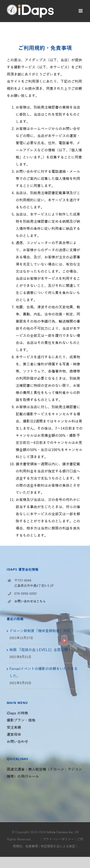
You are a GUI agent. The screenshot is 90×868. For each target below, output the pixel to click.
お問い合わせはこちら (30, 601)
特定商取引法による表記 (58, 846)
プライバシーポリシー (58, 839)
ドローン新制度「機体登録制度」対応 (40, 631)
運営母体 (14, 735)
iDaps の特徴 (17, 713)
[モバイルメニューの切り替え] (81, 11)
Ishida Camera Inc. (60, 832)
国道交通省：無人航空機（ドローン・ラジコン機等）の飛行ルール (44, 773)
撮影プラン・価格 (21, 720)
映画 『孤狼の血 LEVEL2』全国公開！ (40, 650)
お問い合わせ (17, 742)
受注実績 (14, 728)
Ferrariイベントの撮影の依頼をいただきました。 (44, 672)
